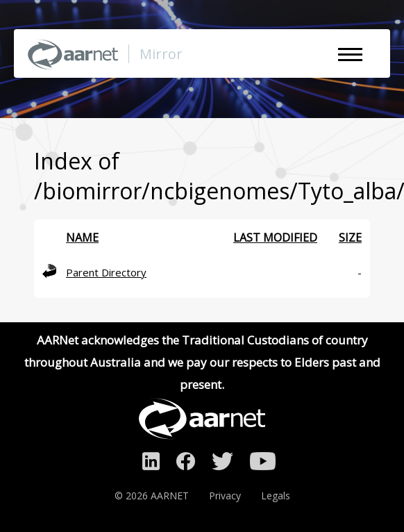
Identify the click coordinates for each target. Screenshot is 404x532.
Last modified (275, 238)
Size (350, 238)
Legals (276, 496)
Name (82, 238)
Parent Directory (106, 272)
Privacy (225, 496)
